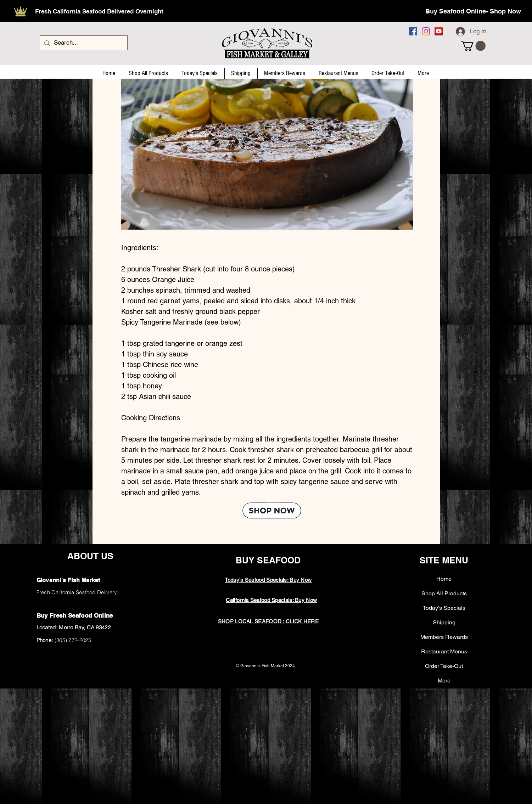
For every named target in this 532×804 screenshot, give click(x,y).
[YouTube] (439, 31)
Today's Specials (444, 608)
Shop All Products (444, 593)
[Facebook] (413, 31)
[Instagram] (426, 31)
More (444, 681)
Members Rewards (444, 637)
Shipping (444, 622)
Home (444, 579)
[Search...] (83, 43)
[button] (473, 46)
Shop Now (505, 11)
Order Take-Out (444, 666)
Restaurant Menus (444, 651)
